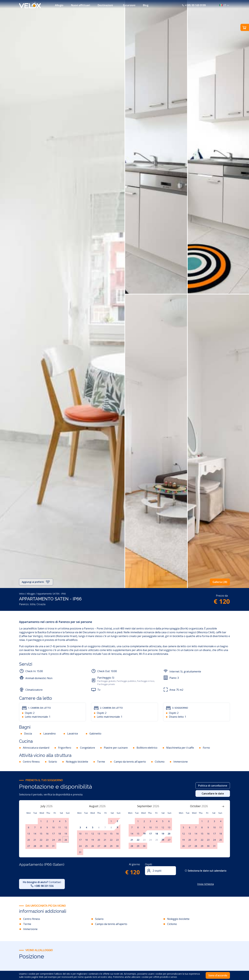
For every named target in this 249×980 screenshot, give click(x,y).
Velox (22, 594)
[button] (224, 5)
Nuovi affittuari (81, 5)
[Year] (51, 806)
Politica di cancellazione (213, 786)
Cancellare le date (213, 794)
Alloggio (31, 594)
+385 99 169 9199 (194, 5)
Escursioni (129, 5)
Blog (146, 5)
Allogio (59, 5)
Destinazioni (105, 5)
